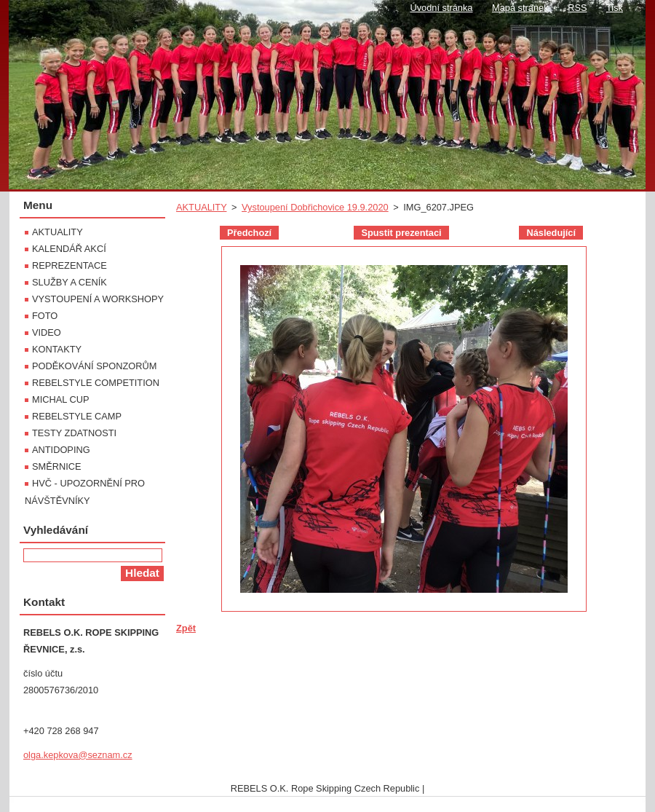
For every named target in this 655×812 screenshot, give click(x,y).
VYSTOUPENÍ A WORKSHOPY (98, 299)
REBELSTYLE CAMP (77, 416)
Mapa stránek (520, 8)
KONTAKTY (57, 349)
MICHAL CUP (60, 399)
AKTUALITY (201, 207)
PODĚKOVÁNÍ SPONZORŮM (94, 366)
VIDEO (47, 332)
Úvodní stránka (441, 8)
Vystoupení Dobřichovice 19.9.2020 (315, 207)
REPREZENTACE (70, 265)
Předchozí (249, 233)
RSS (577, 8)
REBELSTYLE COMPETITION (96, 383)
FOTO (45, 316)
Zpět (186, 628)
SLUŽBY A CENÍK (70, 282)
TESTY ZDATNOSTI (74, 433)
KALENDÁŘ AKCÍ (69, 249)
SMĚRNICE (57, 466)
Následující (551, 233)
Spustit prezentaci (401, 233)
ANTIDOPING (61, 450)
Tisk (615, 8)
